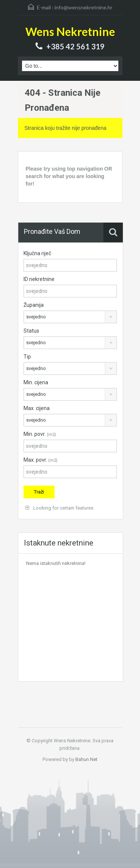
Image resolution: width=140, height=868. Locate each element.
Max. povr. (41, 460)
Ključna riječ (37, 253)
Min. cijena (36, 382)
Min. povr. (40, 434)
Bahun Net (86, 759)
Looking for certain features (59, 508)
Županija (34, 305)
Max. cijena (37, 408)
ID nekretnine (39, 279)
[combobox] (70, 317)
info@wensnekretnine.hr (83, 7)
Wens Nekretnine (70, 31)
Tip (27, 357)
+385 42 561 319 (75, 46)
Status (31, 331)
